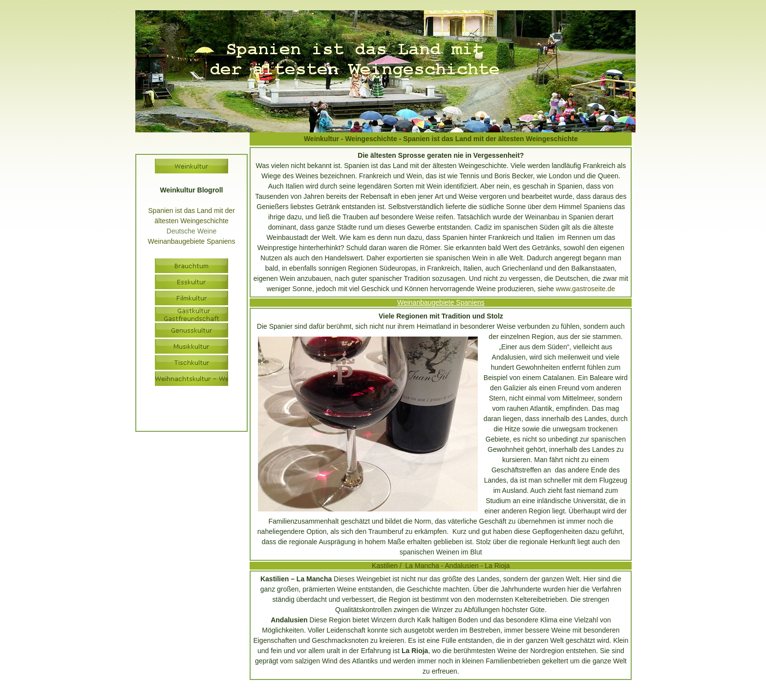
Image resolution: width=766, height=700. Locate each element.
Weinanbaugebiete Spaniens (441, 302)
